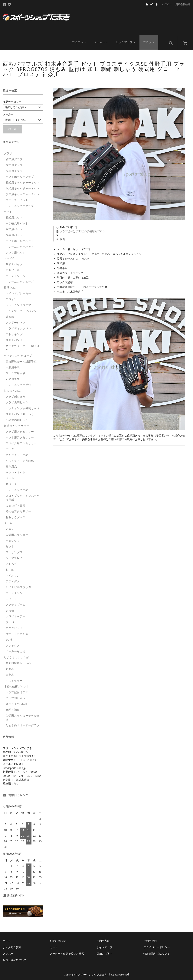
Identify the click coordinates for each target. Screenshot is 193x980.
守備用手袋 (13, 377)
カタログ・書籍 (16, 503)
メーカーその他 (16, 649)
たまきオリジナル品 (16, 655)
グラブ (8, 151)
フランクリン (14, 591)
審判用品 (11, 464)
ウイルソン (13, 573)
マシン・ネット (16, 470)
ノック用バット (16, 250)
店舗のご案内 (104, 951)
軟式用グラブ (14, 163)
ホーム (7, 939)
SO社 (9, 637)
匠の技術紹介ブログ (93, 229)
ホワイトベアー (16, 614)
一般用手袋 (13, 365)
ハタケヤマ (13, 538)
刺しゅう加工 (12, 388)
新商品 (10, 667)
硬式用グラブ (14, 157)
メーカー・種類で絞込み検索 (67, 951)
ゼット (10, 544)
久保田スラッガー (17, 532)
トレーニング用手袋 (18, 383)
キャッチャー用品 (17, 453)
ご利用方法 (103, 939)
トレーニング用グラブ (20, 204)
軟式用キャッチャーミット (23, 186)
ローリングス (14, 550)
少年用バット (14, 233)
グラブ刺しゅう (16, 394)
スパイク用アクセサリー (21, 441)
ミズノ (10, 527)
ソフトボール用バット (20, 239)
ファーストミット (17, 198)
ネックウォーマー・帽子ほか (23, 346)
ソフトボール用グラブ (20, 174)
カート (54, 945)
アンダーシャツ (16, 320)
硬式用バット (14, 215)
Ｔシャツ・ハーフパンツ (21, 309)
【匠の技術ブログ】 (16, 684)
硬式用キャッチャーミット (23, 180)
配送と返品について (15, 958)
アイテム (79, 40)
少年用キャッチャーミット (23, 192)
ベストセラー (14, 678)
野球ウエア (11, 285)
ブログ (150, 40)
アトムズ (11, 562)
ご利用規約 (150, 939)
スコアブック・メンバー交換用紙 (23, 495)
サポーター (13, 482)
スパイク (9, 256)
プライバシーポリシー (157, 945)
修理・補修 (13, 707)
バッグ (10, 447)
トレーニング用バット (20, 244)
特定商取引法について (157, 951)
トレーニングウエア (18, 303)
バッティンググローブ (18, 353)
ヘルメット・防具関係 (20, 458)
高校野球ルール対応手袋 (21, 359)
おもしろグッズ (16, 515)
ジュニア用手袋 (16, 371)
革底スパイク (14, 262)
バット (8, 209)
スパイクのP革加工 (18, 702)
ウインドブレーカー (18, 291)
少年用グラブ (14, 169)
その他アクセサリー (18, 509)
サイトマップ (104, 945)
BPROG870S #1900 (77, 256)
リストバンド (14, 338)
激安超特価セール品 (18, 661)
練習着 (10, 314)
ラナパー (11, 620)
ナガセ (10, 608)
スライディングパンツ (20, 326)
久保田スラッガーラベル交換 (23, 715)
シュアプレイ (14, 556)
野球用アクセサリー (16, 423)
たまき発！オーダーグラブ (23, 723)
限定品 (10, 672)
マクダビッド (14, 626)
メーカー (101, 40)
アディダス (13, 579)
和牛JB (10, 567)
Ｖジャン (11, 297)
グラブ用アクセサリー (20, 429)
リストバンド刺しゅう (20, 412)
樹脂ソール (13, 268)
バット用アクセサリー (20, 435)
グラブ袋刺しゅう (17, 400)
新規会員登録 (183, 5)
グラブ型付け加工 (70, 229)
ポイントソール (16, 274)
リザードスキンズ (17, 632)
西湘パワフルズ (93, 285)
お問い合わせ (58, 939)
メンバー (8, 951)
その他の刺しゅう (17, 418)
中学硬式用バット (17, 221)
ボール (10, 476)
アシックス (13, 643)
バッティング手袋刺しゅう (23, 406)
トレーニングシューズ (20, 279)
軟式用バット (14, 227)
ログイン (167, 5)
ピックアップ (127, 40)
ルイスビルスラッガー (20, 585)
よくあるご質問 (12, 945)
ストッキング (14, 332)
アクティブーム (16, 602)
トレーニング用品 (17, 488)
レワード (11, 597)
